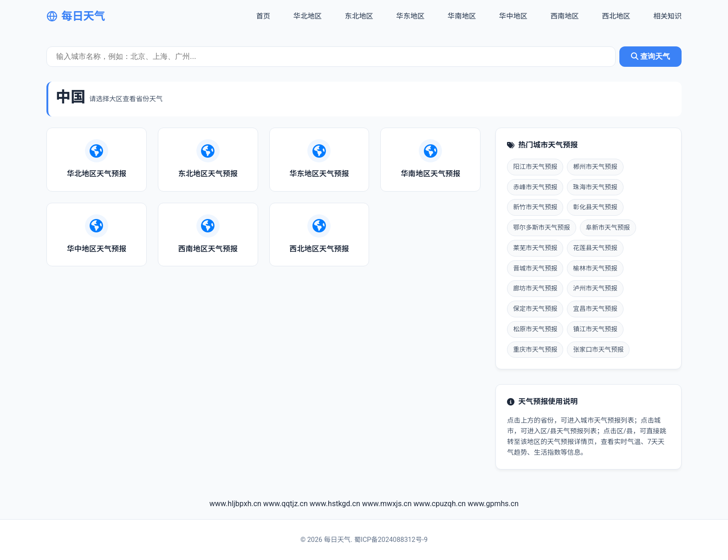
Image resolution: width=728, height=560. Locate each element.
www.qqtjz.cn (286, 504)
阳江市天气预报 (535, 167)
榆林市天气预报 (595, 268)
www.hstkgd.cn (335, 504)
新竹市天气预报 (535, 207)
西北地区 (616, 16)
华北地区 (308, 16)
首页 (263, 16)
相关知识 (667, 16)
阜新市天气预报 (608, 227)
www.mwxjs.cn (387, 504)
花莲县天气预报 (595, 248)
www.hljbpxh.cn (235, 504)
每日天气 (76, 16)
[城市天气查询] (331, 57)
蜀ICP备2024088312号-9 (391, 540)
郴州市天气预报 (595, 167)
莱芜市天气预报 (535, 248)
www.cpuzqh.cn (440, 504)
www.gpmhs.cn (493, 504)
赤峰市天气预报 (535, 187)
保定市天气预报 (535, 309)
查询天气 (650, 56)
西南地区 (565, 16)
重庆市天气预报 (535, 349)
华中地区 (513, 16)
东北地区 (359, 16)
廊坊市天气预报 (535, 288)
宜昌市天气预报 (595, 309)
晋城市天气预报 (535, 268)
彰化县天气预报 (595, 207)
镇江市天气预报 (595, 329)
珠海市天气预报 (595, 187)
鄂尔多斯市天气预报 (541, 227)
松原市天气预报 (535, 329)
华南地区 (462, 16)
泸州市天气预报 (595, 288)
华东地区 (411, 16)
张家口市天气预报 (598, 349)
